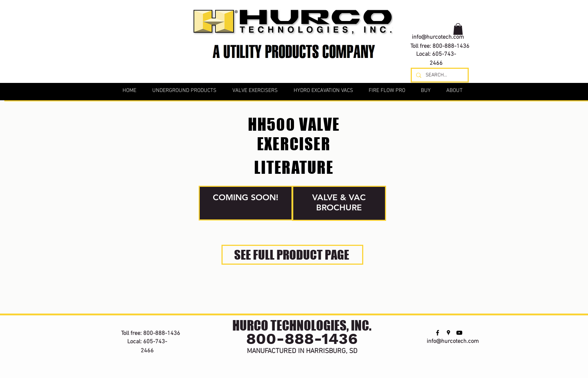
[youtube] (446, 15)
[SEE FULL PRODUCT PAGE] (292, 255)
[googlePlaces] (435, 15)
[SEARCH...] (439, 75)
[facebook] (425, 15)
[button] (458, 29)
